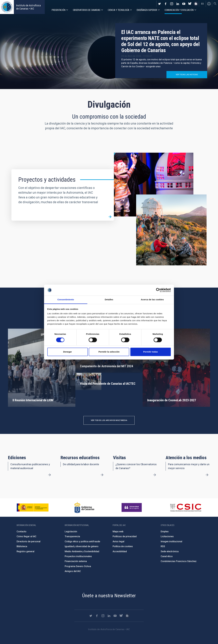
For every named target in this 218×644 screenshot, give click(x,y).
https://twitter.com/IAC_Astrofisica (160, 4)
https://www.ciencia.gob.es (33, 507)
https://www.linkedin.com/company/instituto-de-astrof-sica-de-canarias (178, 4)
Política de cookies (123, 546)
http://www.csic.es (186, 507)
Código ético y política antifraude (82, 541)
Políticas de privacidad (125, 536)
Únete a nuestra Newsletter (109, 596)
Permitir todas (151, 352)
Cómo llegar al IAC (26, 536)
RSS (163, 546)
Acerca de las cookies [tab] (152, 300)
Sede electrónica (170, 551)
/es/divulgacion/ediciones (50, 475)
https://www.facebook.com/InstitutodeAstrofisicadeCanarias (166, 4)
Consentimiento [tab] (66, 300)
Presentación (59, 10)
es (202, 4)
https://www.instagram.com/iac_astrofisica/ (172, 4)
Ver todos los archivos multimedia (109, 420)
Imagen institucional (171, 541)
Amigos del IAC (73, 571)
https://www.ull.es (132, 507)
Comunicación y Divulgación (179, 10)
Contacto (22, 532)
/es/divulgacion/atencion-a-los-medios (207, 475)
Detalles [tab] (109, 300)
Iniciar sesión (209, 4)
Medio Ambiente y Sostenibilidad (82, 551)
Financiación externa (76, 561)
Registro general (25, 551)
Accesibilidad (120, 551)
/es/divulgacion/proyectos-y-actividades (110, 217)
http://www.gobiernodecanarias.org (84, 507)
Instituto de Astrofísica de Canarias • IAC (28, 7)
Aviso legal (118, 541)
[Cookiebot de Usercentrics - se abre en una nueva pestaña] (158, 290)
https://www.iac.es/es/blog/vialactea (196, 4)
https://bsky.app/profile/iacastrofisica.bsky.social (190, 4)
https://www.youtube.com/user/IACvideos (184, 4)
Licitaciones (167, 536)
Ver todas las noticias (187, 75)
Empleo (165, 532)
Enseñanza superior (147, 10)
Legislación (71, 532)
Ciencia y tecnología (119, 10)
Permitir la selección (109, 352)
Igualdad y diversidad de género (82, 546)
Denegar (67, 352)
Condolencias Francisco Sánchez (179, 561)
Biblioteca (22, 546)
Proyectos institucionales (78, 556)
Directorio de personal (29, 541)
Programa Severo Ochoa (78, 566)
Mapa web (118, 532)
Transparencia (72, 536)
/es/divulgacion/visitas (154, 475)
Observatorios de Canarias (87, 10)
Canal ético (167, 556)
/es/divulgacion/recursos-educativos (102, 475)
